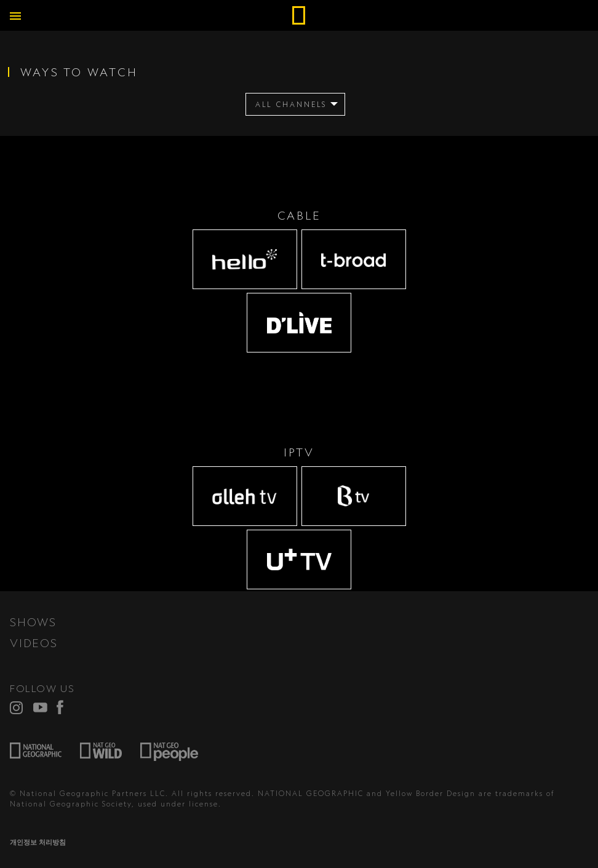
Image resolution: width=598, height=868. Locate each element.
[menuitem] (296, 104)
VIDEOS (34, 643)
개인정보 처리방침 (38, 842)
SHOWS (33, 622)
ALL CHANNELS (291, 105)
